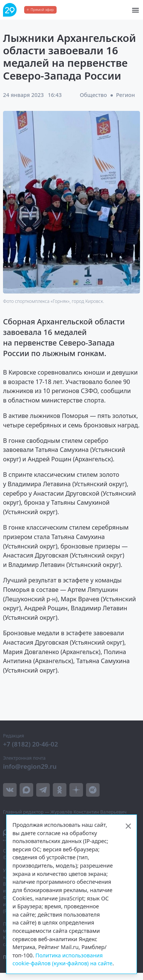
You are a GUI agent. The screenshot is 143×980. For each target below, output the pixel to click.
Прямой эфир (42, 10)
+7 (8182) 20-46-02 (31, 744)
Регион (125, 95)
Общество (94, 95)
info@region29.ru (30, 766)
